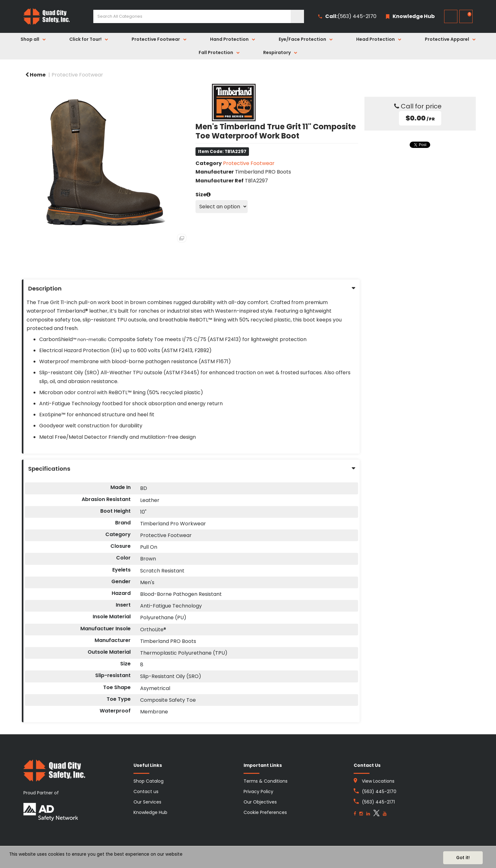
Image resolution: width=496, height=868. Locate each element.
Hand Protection (229, 39)
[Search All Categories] (199, 16)
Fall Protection (216, 52)
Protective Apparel (447, 39)
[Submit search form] (297, 16)
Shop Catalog (149, 781)
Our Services (147, 802)
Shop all (30, 39)
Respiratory (277, 52)
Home (35, 75)
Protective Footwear (156, 39)
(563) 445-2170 (347, 17)
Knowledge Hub (150, 812)
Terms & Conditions (266, 781)
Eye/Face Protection (302, 39)
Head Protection (375, 39)
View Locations (378, 781)
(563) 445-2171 (378, 802)
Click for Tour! (85, 39)
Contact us (146, 792)
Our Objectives (260, 802)
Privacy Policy (258, 792)
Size (201, 195)
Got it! (463, 858)
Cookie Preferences (265, 812)
